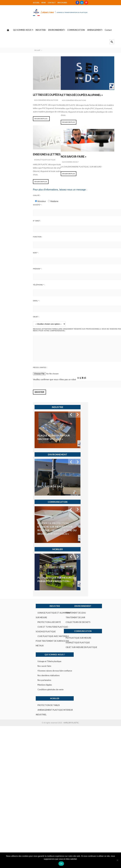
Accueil (7, 2)
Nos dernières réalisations (17, 103)
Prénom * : (9, 271)
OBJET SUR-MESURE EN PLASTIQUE (84, 559)
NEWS (15, 2)
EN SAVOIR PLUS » (13, 121)
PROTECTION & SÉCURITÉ (22, 534)
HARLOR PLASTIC (71, 630)
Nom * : (7, 255)
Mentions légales (18, 592)
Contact (23, 2)
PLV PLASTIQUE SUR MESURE (81, 550)
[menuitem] (8, 33)
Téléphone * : (10, 287)
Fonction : (9, 239)
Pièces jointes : (11, 375)
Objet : (7, 319)
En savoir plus (12, 184)
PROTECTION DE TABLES (22, 613)
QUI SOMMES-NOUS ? (71, 165)
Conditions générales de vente (23, 597)
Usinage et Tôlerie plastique (22, 569)
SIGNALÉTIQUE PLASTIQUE (16, 162)
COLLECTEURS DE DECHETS (80, 534)
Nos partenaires (17, 588)
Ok (61, 864)
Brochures (33, 2)
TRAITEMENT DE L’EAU (78, 525)
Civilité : (8, 198)
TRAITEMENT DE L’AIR (78, 530)
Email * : (8, 303)
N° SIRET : (8, 223)
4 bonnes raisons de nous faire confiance (28, 578)
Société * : (9, 207)
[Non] (117, 860)
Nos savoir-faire (17, 574)
